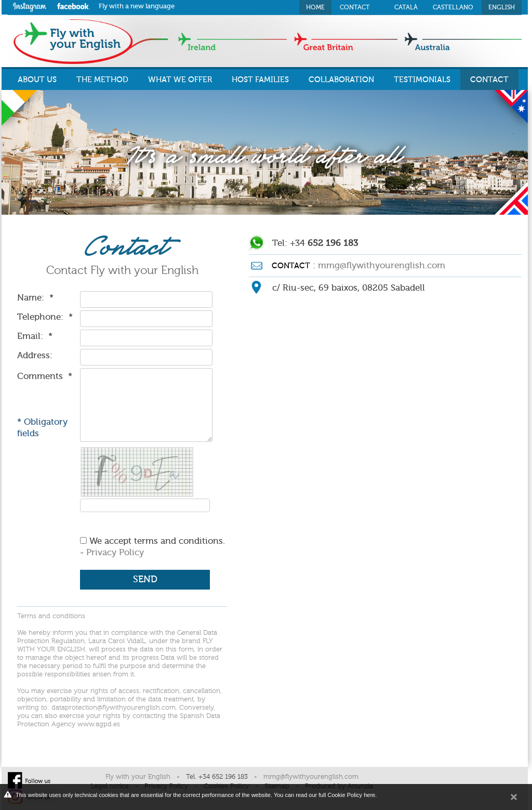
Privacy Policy (115, 552)
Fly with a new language (137, 6)
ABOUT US (37, 80)
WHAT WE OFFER (180, 80)
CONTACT (489, 80)
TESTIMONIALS (422, 80)
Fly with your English (138, 777)
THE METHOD (102, 80)
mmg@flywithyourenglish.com (382, 265)
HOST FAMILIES (260, 80)
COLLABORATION (341, 80)
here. (370, 795)
